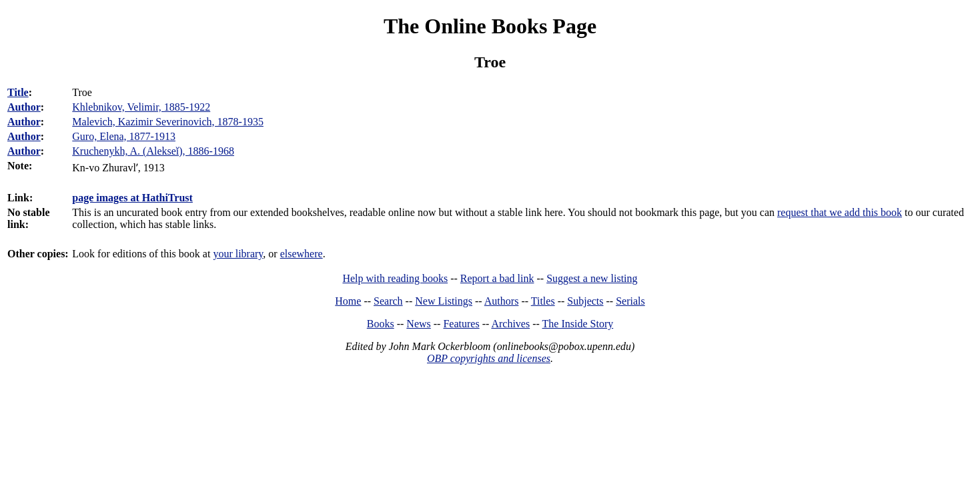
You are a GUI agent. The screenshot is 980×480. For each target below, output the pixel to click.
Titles (543, 301)
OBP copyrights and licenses (489, 358)
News (418, 324)
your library (238, 254)
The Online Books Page (490, 26)
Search (388, 301)
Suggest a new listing (592, 278)
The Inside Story (578, 324)
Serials (630, 301)
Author (24, 107)
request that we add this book (840, 212)
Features (461, 324)
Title (18, 92)
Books (381, 324)
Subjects (585, 301)
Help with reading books (395, 278)
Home (348, 301)
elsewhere (302, 254)
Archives (510, 324)
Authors (502, 301)
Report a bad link (497, 278)
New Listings (444, 301)
